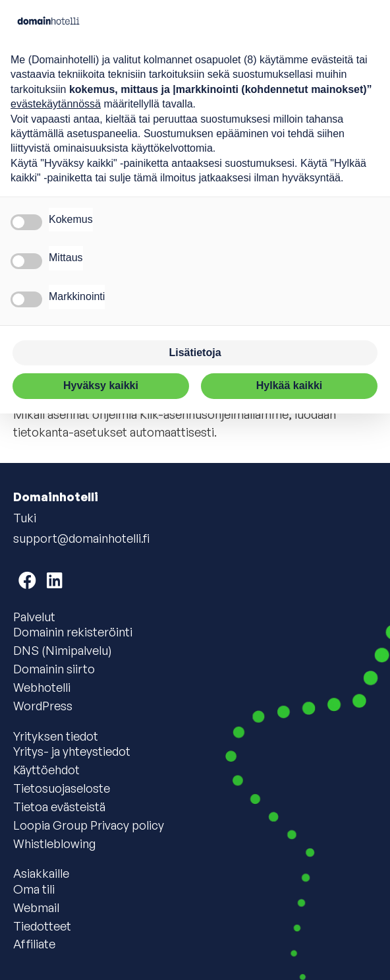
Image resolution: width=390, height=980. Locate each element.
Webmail (36, 907)
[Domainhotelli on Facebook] (27, 580)
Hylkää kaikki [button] (290, 385)
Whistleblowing (54, 843)
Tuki (25, 518)
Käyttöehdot (46, 770)
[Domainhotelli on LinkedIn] (55, 580)
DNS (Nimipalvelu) (63, 650)
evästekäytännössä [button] (56, 104)
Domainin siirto (54, 669)
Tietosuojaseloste (62, 788)
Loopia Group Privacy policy (89, 825)
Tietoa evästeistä (59, 807)
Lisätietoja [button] (195, 352)
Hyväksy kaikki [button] (101, 385)
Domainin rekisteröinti (73, 632)
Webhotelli (42, 687)
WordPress (43, 706)
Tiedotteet (42, 926)
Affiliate (34, 944)
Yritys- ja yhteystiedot (72, 751)
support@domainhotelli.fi (81, 538)
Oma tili (34, 889)
